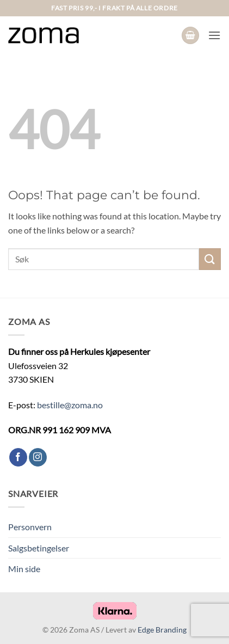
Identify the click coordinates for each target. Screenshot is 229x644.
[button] (190, 36)
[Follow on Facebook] (18, 457)
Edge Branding (162, 630)
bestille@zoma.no (70, 405)
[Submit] (210, 259)
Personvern (30, 527)
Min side (24, 569)
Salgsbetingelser (39, 548)
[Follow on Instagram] (38, 457)
